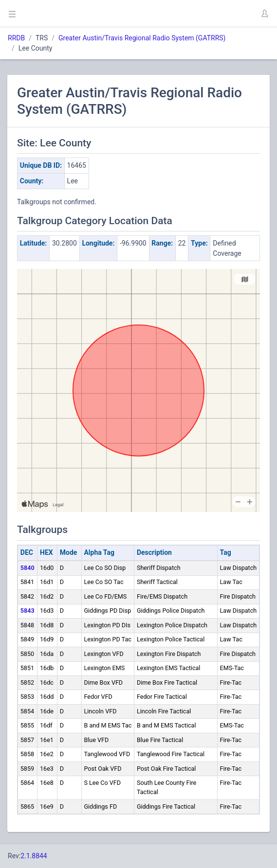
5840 (28, 568)
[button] (264, 14)
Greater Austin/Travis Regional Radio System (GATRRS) (142, 38)
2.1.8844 (34, 856)
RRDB (16, 38)
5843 (28, 611)
